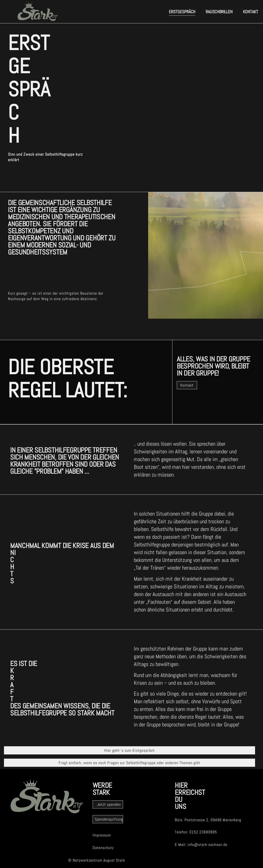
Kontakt (251, 12)
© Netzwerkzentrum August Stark (97, 860)
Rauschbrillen (219, 12)
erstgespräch (182, 12)
